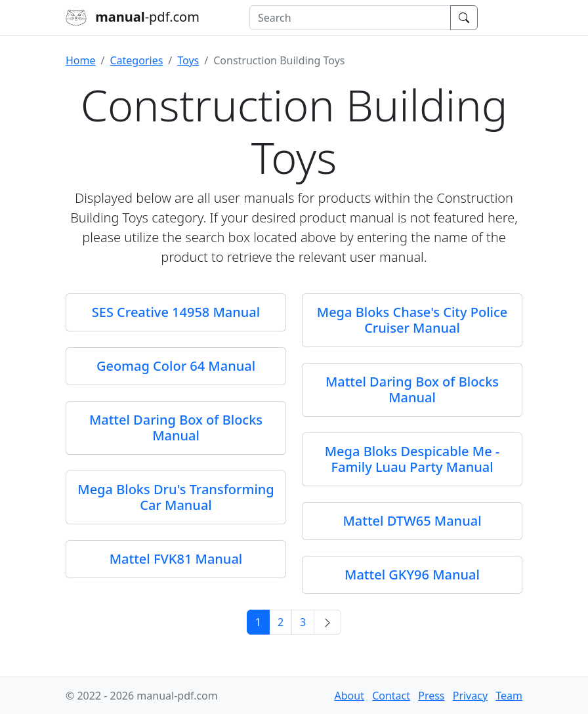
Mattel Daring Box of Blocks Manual (412, 389)
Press (431, 696)
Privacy (470, 696)
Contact (391, 696)
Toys (188, 60)
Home (81, 60)
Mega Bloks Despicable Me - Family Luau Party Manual (412, 459)
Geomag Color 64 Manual (176, 366)
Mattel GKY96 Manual (412, 575)
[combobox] (350, 18)
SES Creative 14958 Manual (176, 312)
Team (509, 696)
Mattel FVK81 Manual (176, 559)
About (349, 696)
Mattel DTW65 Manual (412, 521)
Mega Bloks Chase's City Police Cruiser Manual (412, 320)
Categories (136, 60)
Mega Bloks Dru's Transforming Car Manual (176, 497)
